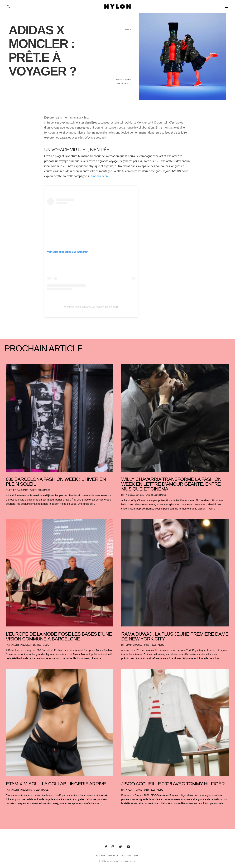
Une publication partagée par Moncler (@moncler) (91, 307)
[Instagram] (113, 847)
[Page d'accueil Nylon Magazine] (117, 7)
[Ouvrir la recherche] (8, 7)
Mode (47, 490)
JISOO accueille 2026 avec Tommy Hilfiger (173, 784)
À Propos (100, 855)
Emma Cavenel (134, 645)
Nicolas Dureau (135, 495)
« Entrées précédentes (12, 812)
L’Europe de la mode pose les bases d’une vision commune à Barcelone (59, 636)
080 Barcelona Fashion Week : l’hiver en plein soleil (56, 482)
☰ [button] (226, 6)
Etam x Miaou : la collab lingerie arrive (56, 784)
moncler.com (100, 176)
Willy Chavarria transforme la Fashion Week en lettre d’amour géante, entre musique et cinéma (171, 484)
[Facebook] (106, 847)
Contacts (113, 855)
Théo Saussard (19, 490)
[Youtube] (128, 847)
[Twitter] (120, 847)
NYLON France (19, 645)
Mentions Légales (130, 855)
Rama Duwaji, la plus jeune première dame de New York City (175, 636)
